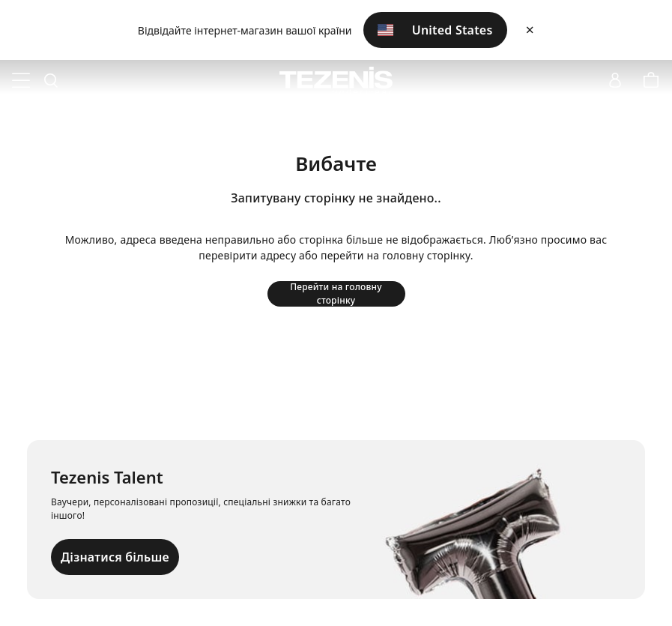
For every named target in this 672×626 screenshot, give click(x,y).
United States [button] (435, 30)
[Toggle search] (51, 81)
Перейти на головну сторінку (336, 294)
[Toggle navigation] (21, 81)
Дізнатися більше (115, 557)
